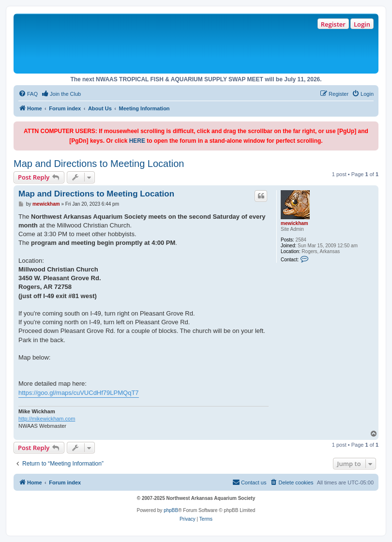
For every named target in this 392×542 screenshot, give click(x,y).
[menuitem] (28, 94)
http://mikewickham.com (47, 419)
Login (362, 24)
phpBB (171, 510)
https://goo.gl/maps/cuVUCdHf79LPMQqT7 (79, 393)
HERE (137, 141)
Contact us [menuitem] (249, 482)
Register (333, 24)
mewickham (294, 223)
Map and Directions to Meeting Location (99, 164)
